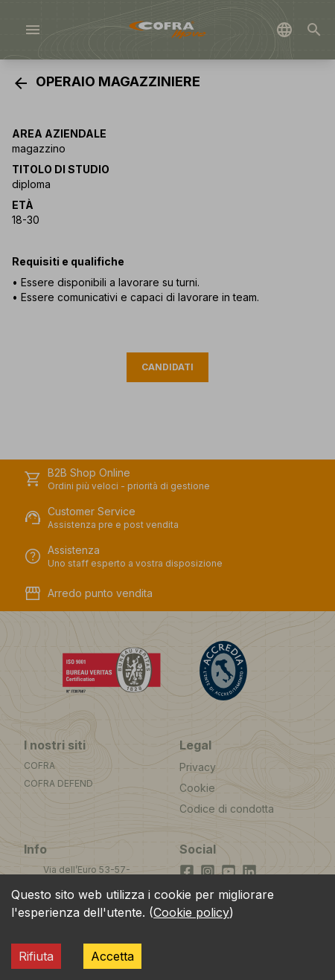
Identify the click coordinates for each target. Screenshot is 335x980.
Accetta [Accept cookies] (112, 956)
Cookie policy (191, 912)
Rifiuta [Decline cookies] (36, 956)
